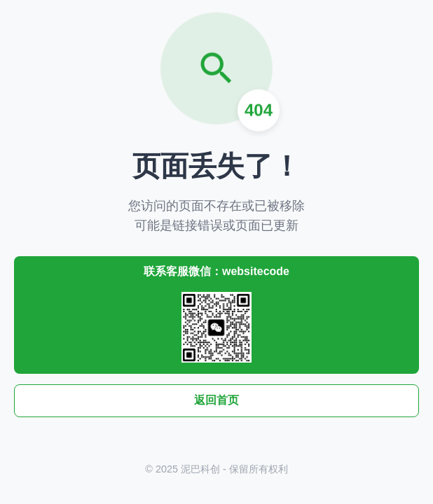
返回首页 (216, 400)
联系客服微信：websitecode (216, 314)
